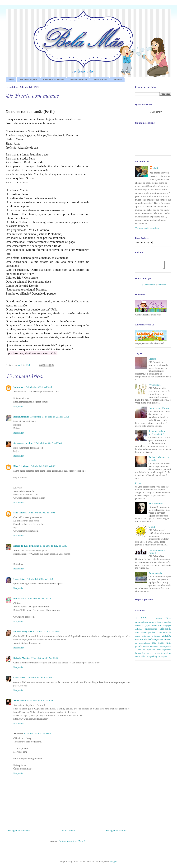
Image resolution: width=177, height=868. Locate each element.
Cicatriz (152, 360)
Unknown (18, 387)
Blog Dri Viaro (21, 466)
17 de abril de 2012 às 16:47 (47, 632)
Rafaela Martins (22, 658)
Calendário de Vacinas (54, 80)
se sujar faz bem (152, 651)
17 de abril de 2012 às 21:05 (37, 734)
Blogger (113, 861)
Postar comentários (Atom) (72, 841)
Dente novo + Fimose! (159, 409)
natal (169, 644)
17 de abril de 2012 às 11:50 (39, 579)
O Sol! (152, 528)
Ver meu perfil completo (147, 228)
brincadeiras (151, 630)
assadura (168, 623)
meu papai (158, 644)
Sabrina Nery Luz (23, 632)
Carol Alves (19, 678)
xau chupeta (162, 658)
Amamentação (156, 575)
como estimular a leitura (148, 637)
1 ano (141, 619)
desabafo (149, 641)
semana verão (153, 655)
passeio (139, 648)
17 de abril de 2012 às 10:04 (41, 513)
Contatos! (117, 80)
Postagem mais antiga (117, 830)
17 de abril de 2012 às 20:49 (40, 701)
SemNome (162, 286)
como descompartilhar (145, 634)
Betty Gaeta (19, 599)
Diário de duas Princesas (26, 546)
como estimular (164, 634)
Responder (19, 406)
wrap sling (152, 658)
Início (11, 80)
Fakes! (138, 485)
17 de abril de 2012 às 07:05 (56, 417)
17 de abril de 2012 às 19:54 (40, 678)
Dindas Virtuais (100, 80)
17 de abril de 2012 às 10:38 (53, 546)
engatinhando (160, 641)
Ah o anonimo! (156, 505)
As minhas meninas (23, 443)
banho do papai (143, 627)
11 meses (156, 620)
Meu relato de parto (28, 80)
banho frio (156, 627)
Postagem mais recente (19, 830)
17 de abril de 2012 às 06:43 (38, 387)
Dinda (168, 620)
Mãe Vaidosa (20, 513)
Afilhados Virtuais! (78, 80)
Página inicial (68, 830)
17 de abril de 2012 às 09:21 (43, 466)
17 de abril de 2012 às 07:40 (48, 443)
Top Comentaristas (148, 286)
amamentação (142, 623)
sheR (156, 168)
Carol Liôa (19, 579)
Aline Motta (20, 701)
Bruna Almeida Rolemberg (27, 417)
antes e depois (156, 623)
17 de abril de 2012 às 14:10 (40, 599)
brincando (166, 630)
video (143, 658)
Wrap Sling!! (155, 386)
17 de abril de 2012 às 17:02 (45, 658)
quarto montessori (151, 648)
